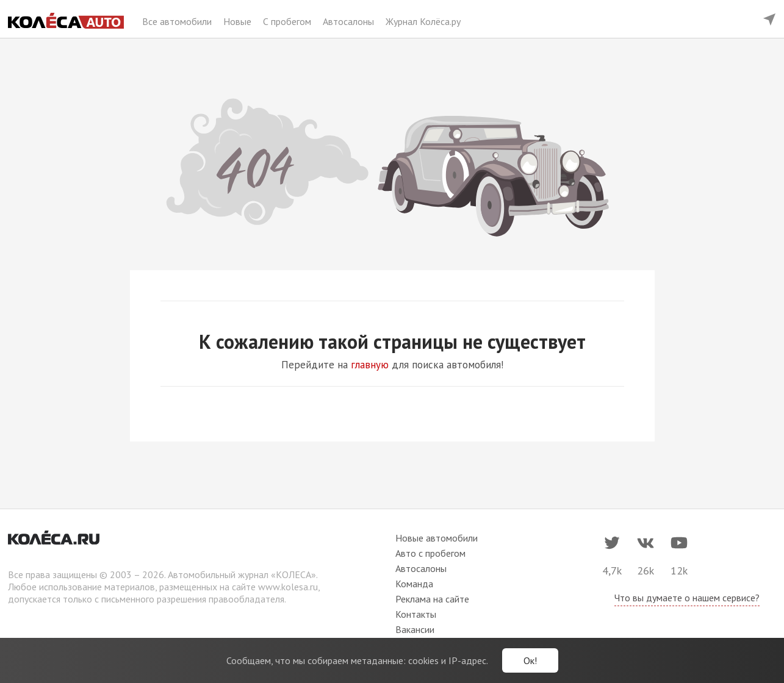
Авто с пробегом (430, 553)
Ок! (530, 660)
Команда (414, 584)
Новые (239, 21)
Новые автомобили (437, 538)
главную (370, 365)
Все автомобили (178, 21)
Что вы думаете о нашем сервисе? (687, 598)
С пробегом (288, 21)
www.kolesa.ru (288, 587)
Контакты (416, 614)
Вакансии (415, 629)
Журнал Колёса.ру (423, 21)
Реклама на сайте (432, 599)
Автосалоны (350, 21)
